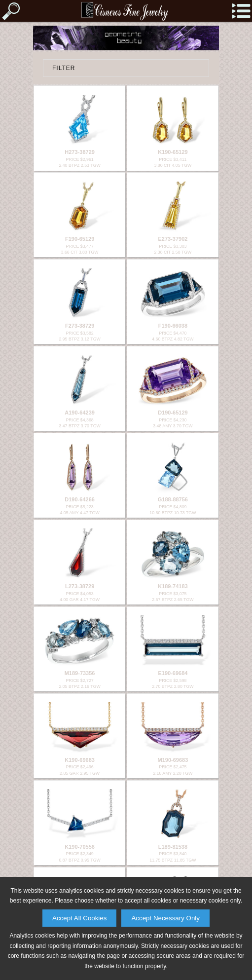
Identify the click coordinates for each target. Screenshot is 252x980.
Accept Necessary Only (165, 918)
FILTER (64, 68)
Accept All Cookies (79, 918)
